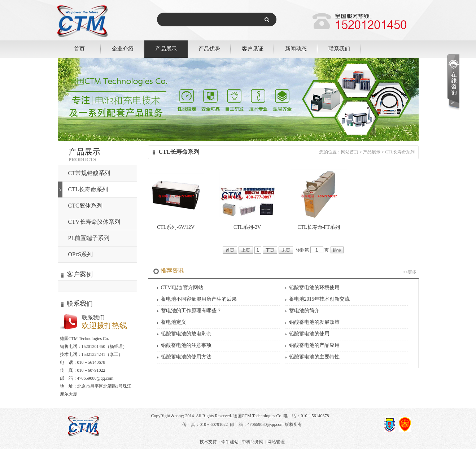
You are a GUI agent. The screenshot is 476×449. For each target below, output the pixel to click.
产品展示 (166, 49)
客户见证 (253, 49)
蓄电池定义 (174, 322)
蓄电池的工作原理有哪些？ (191, 311)
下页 (270, 250)
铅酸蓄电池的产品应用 (314, 345)
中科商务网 (253, 442)
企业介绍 (123, 49)
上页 (246, 250)
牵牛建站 (230, 442)
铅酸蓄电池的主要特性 (314, 357)
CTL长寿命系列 (88, 189)
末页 (286, 250)
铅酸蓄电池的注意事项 (186, 345)
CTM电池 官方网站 (182, 287)
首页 (79, 49)
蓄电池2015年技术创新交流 (319, 299)
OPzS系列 (80, 254)
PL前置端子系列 (89, 238)
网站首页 (350, 152)
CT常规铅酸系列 (89, 173)
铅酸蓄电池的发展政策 (314, 322)
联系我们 (339, 49)
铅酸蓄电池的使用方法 (186, 357)
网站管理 (276, 442)
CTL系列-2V (247, 227)
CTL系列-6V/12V (176, 227)
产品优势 (209, 49)
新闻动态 (296, 49)
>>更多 (410, 272)
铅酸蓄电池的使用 (309, 334)
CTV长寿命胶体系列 (94, 222)
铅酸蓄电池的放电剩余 (186, 334)
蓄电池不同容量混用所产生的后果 (199, 299)
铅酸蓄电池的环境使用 (314, 287)
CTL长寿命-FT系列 (318, 227)
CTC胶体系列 (85, 206)
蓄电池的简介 (304, 311)
